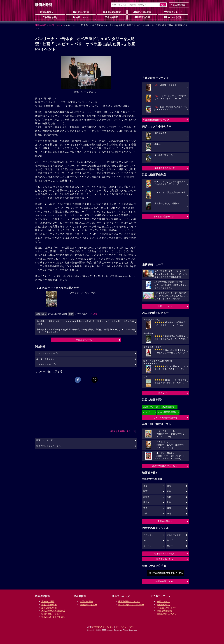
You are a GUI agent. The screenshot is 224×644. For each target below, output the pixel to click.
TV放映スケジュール (167, 608)
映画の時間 (41, 25)
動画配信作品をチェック (165, 217)
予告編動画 (112, 17)
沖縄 (169, 514)
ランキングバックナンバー (131, 605)
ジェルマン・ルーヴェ (47, 364)
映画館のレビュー (89, 605)
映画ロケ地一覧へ (165, 559)
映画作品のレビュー (51, 614)
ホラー (170, 546)
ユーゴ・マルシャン (45, 359)
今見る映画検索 (178, 5)
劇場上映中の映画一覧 (165, 168)
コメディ (147, 546)
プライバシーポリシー (126, 627)
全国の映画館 (86, 601)
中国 (145, 508)
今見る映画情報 (164, 611)
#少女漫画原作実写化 (167, 412)
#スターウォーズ (150, 407)
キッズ (170, 540)
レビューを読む (173, 17)
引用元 (94, 314)
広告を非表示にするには (123, 431)
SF (145, 540)
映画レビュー (165, 393)
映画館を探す (50, 17)
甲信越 (146, 502)
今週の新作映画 (112, 12)
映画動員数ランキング (129, 601)
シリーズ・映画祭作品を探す (165, 418)
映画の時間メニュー (50, 12)
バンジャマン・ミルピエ (48, 353)
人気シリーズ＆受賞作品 (53, 611)
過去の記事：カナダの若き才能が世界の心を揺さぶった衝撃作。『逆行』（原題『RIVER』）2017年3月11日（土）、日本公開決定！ (86, 331)
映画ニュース (81, 17)
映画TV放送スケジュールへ (165, 466)
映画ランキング (173, 12)
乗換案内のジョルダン (103, 627)
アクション (148, 535)
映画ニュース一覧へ (85, 340)
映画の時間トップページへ (49, 446)
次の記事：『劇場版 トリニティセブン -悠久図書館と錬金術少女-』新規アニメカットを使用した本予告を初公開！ (85, 323)
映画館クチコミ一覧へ (165, 554)
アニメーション (174, 535)
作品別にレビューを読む (53, 617)
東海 (169, 491)
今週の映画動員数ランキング (156, 120)
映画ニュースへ (165, 306)
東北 (169, 497)
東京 (145, 486)
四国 (169, 508)
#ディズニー (148, 412)
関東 (169, 486)
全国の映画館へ (165, 521)
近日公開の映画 (142, 12)
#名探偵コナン (168, 407)
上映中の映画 (81, 12)
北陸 (169, 502)
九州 (145, 514)
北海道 (146, 497)
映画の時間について (165, 581)
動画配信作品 (142, 17)
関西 (145, 491)
